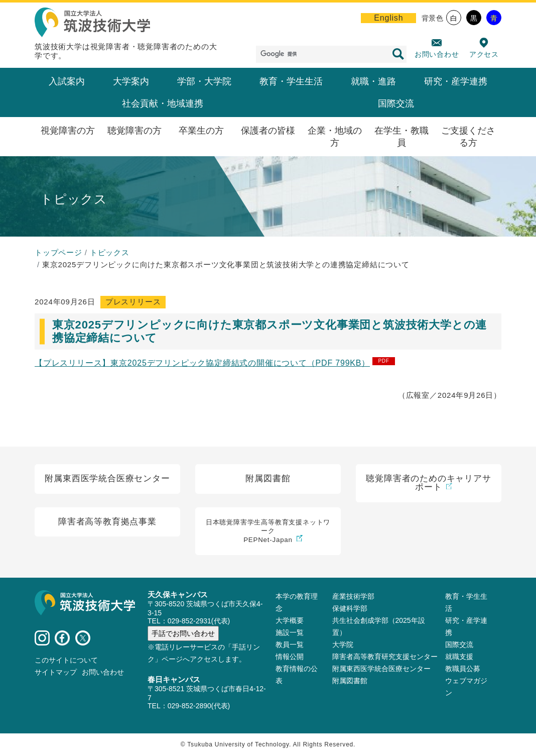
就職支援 (459, 657)
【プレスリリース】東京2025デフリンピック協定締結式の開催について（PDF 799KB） (202, 363)
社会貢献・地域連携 (163, 103)
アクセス (484, 54)
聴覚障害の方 (135, 131)
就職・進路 (373, 81)
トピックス (110, 252)
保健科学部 (350, 609)
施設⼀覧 (290, 633)
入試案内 (67, 81)
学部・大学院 (204, 81)
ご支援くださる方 (468, 137)
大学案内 (131, 81)
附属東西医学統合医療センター (381, 669)
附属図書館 (350, 681)
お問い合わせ (437, 54)
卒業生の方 (201, 131)
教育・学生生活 (291, 81)
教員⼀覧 (290, 645)
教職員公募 (463, 669)
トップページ (58, 252)
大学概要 (290, 621)
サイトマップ (56, 673)
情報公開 (290, 657)
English (388, 18)
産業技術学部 (353, 597)
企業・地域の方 (335, 137)
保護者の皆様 (268, 131)
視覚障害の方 (68, 131)
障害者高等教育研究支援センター (385, 657)
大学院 (343, 645)
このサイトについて (66, 661)
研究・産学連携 (456, 81)
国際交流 (396, 103)
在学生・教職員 (401, 137)
